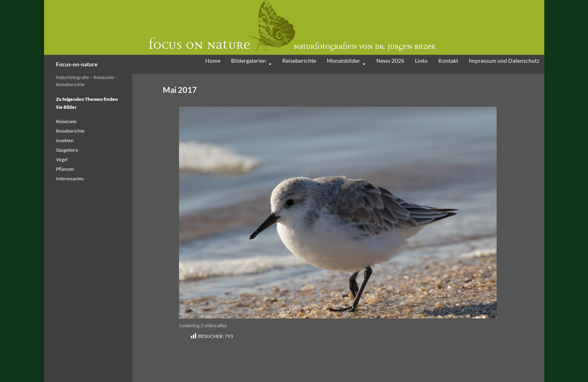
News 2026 (390, 61)
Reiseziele (66, 121)
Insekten (65, 140)
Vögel (62, 159)
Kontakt (448, 61)
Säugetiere (67, 150)
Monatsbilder (343, 61)
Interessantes (70, 178)
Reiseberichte (299, 61)
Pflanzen (65, 169)
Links (421, 61)
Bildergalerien (249, 61)
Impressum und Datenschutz (504, 61)
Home (213, 61)
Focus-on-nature (77, 64)
